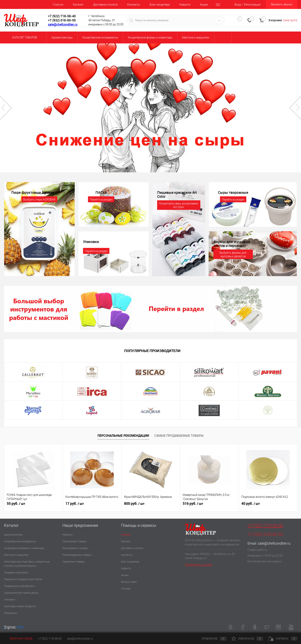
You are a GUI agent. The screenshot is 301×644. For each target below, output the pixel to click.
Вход (238, 5)
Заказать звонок (282, 4)
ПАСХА (101, 192)
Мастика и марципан (16, 555)
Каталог (78, 5)
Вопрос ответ (129, 582)
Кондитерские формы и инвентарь (24, 548)
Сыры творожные (233, 192)
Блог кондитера (160, 5)
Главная (58, 5)
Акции (204, 5)
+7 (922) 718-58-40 (265, 525)
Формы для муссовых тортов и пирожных (232, 244)
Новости (185, 5)
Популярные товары (74, 541)
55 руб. (16, 504)
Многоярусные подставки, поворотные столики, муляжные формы (27, 564)
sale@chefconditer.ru (63, 24)
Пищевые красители (16, 572)
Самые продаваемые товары (179, 436)
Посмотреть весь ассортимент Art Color (179, 205)
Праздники (10, 613)
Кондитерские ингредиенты (20, 541)
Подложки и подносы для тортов (23, 579)
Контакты (134, 5)
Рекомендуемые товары (77, 555)
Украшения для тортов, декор (21, 593)
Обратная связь (18, 639)
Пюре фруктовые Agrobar (33, 192)
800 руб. (134, 504)
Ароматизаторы (13, 535)
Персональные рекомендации (123, 436)
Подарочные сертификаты (20, 586)
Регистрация (252, 5)
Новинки (67, 535)
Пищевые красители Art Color (177, 194)
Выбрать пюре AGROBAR (39, 200)
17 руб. (75, 504)
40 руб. (251, 504)
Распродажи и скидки (75, 548)
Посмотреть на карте (198, 565)
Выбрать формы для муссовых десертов (233, 254)
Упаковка (91, 242)
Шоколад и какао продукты (20, 606)
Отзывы (126, 589)
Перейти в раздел (101, 200)
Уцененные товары (74, 562)
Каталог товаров (24, 37)
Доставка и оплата (105, 5)
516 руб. (193, 504)
